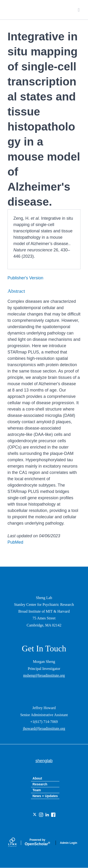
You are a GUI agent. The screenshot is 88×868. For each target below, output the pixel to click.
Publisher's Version (25, 278)
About (37, 778)
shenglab (29, 10)
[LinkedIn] (47, 815)
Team (37, 790)
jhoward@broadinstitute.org (44, 728)
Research (40, 784)
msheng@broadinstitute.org (44, 675)
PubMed (15, 542)
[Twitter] (35, 815)
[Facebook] (53, 815)
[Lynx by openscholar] (16, 843)
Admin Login (69, 843)
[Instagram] (41, 815)
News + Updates (45, 796)
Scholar (37, 842)
